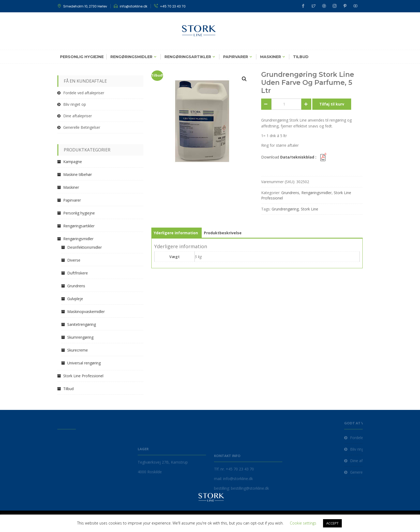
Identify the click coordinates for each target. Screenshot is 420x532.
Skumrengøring (80, 337)
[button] (244, 79)
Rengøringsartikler (188, 57)
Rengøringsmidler (131, 57)
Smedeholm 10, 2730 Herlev (85, 6)
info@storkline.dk (134, 6)
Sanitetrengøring (82, 324)
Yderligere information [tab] (176, 233)
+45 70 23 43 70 (173, 6)
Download (295, 157)
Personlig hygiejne (82, 57)
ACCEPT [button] (332, 523)
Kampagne (73, 162)
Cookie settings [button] (303, 523)
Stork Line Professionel (83, 376)
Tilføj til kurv (332, 104)
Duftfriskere (78, 273)
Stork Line (310, 209)
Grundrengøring (285, 209)
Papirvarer (236, 57)
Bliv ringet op (75, 104)
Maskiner (271, 57)
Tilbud (301, 57)
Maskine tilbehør (78, 174)
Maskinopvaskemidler (86, 312)
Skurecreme (78, 350)
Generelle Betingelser (82, 127)
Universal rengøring (84, 363)
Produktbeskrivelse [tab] (223, 233)
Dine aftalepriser (78, 116)
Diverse (74, 260)
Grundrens (290, 193)
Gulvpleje (75, 299)
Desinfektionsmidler (85, 247)
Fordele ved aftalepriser (84, 93)
